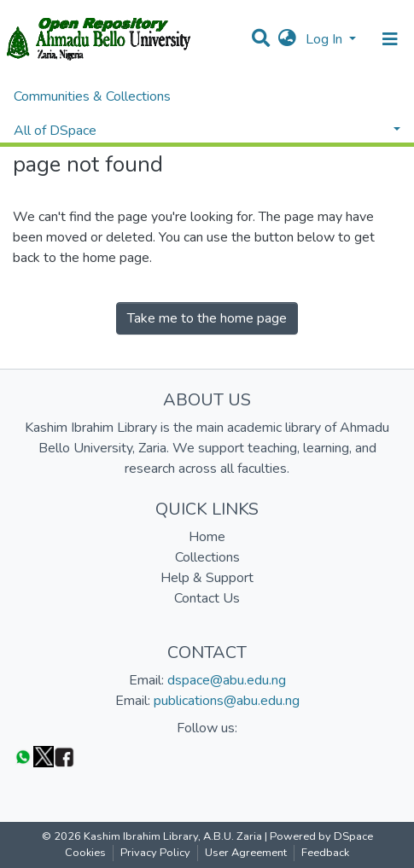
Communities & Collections (92, 96)
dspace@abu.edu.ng (227, 680)
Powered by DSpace (321, 836)
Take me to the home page (207, 318)
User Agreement (246, 853)
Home (207, 537)
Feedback (325, 853)
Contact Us (207, 598)
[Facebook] (64, 756)
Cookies (85, 853)
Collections (207, 557)
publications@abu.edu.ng (227, 701)
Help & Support (207, 578)
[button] (287, 39)
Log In (326, 39)
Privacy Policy (155, 853)
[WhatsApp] (23, 756)
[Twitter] (44, 756)
